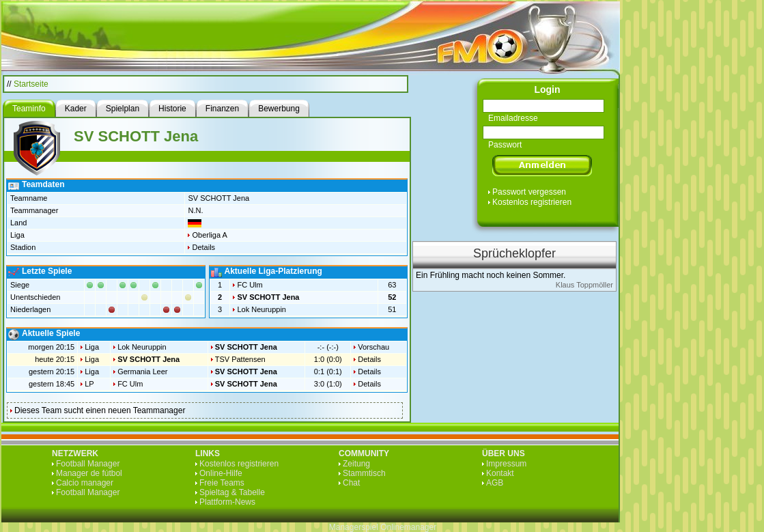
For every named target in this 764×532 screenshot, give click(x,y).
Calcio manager (85, 483)
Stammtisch (364, 473)
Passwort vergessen (529, 192)
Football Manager (88, 464)
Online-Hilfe (221, 473)
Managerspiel (354, 527)
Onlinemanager (408, 527)
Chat (351, 483)
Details (203, 247)
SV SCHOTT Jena (268, 297)
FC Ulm (250, 285)
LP (89, 384)
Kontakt (500, 473)
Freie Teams (222, 483)
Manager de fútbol (89, 473)
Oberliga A (209, 235)
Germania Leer (142, 372)
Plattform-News (227, 502)
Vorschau (373, 347)
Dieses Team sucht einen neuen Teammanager (100, 410)
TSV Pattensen (240, 359)
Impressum (506, 464)
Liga (92, 347)
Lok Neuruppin (261, 309)
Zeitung (356, 464)
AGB (495, 483)
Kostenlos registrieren (532, 202)
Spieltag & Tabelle (232, 492)
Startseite (31, 84)
